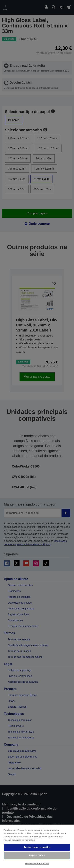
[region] (37, 846)
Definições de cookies (37, 864)
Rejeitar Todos (37, 855)
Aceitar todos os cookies (37, 847)
